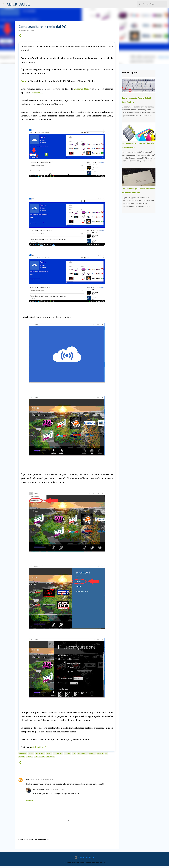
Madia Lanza (38, 789)
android (23, 753)
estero (68, 753)
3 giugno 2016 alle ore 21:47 (44, 780)
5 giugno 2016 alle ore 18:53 (54, 789)
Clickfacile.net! (39, 747)
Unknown (30, 780)
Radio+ (24, 81)
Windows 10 (37, 93)
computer (58, 753)
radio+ (29, 757)
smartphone (40, 757)
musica (100, 753)
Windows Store (82, 89)
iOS (74, 753)
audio (49, 753)
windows (51, 757)
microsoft (82, 753)
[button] (20, 36)
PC (106, 753)
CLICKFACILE (18, 4)
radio (22, 757)
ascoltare (40, 753)
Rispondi (29, 801)
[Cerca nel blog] (155, 4)
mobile (92, 753)
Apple (31, 753)
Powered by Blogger (84, 857)
